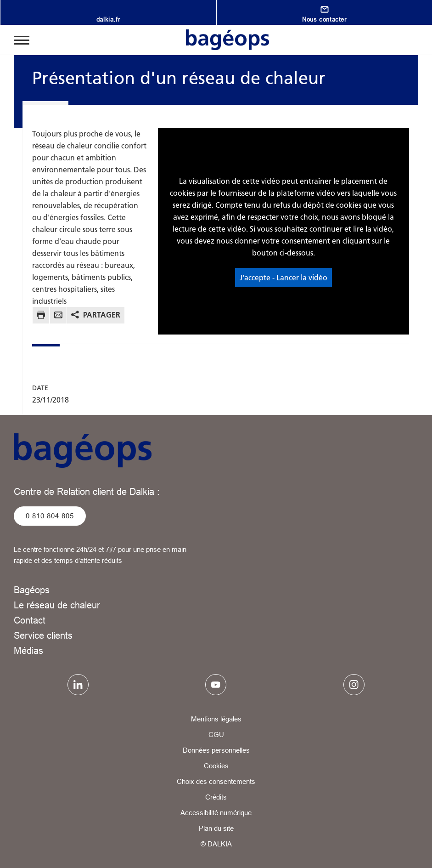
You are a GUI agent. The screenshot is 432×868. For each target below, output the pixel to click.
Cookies (216, 766)
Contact (30, 620)
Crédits (216, 797)
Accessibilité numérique (216, 813)
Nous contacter (324, 19)
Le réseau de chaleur (57, 605)
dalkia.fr (108, 19)
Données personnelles (216, 750)
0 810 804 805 (50, 516)
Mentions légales (216, 719)
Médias (28, 650)
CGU (216, 735)
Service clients (43, 635)
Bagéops (32, 590)
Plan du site (216, 828)
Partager (102, 315)
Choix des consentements (216, 781)
